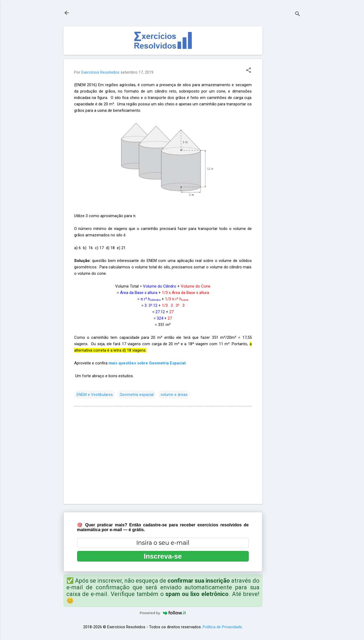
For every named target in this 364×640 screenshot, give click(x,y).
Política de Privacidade (222, 627)
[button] (249, 71)
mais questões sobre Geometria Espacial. (148, 363)
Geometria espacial (137, 395)
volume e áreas (174, 395)
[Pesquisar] (298, 15)
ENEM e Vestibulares (95, 395)
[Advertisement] (284, 106)
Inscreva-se (163, 556)
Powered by (163, 613)
